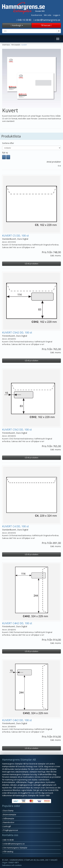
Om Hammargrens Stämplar (15, 848)
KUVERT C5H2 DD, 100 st (17, 332)
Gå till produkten (31, 264)
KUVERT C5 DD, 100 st (16, 236)
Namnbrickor (8, 822)
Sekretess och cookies (12, 865)
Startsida (6, 45)
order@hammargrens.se (47, 20)
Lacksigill (6, 826)
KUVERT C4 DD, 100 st (16, 526)
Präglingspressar (10, 830)
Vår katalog (8, 851)
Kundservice (37, 15)
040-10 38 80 (24, 20)
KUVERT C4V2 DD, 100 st (17, 720)
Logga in (57, 15)
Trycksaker (16, 45)
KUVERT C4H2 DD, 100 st (17, 623)
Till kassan (46, 25)
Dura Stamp (8, 811)
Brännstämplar (9, 814)
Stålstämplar (8, 818)
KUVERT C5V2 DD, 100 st (17, 430)
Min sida (48, 15)
